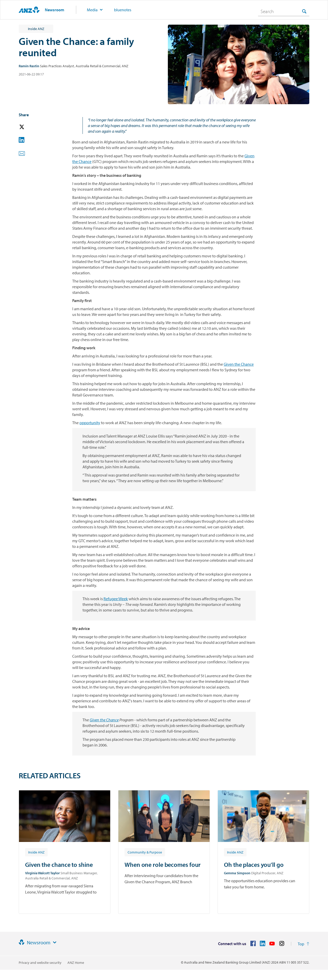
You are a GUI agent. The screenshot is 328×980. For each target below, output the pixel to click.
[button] (29, 127)
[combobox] (284, 11)
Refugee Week (116, 599)
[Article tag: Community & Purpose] (145, 852)
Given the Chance (239, 364)
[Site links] (55, 943)
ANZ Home (76, 963)
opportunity (90, 423)
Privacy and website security (40, 963)
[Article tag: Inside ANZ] (36, 852)
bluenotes (123, 10)
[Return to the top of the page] (304, 944)
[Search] (284, 11)
